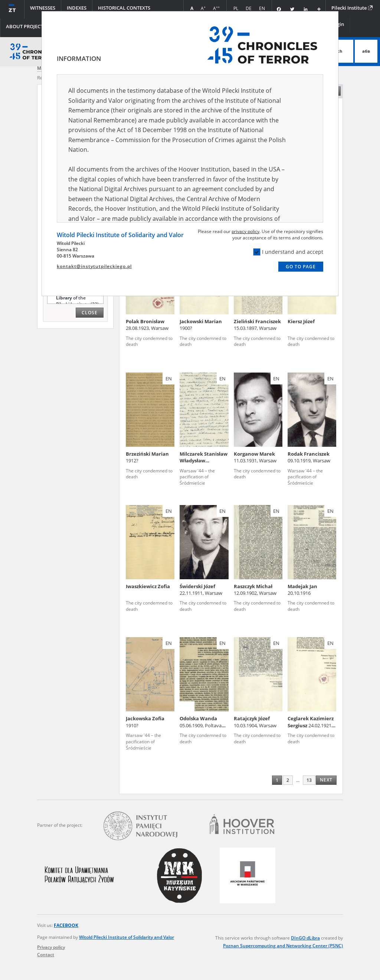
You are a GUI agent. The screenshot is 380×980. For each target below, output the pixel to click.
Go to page (301, 267)
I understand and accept (288, 252)
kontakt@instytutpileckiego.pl (94, 266)
